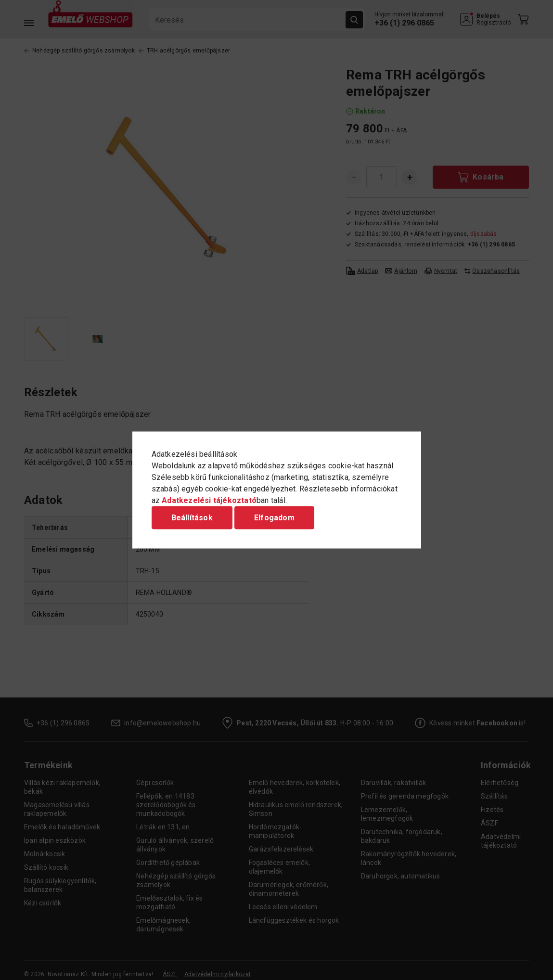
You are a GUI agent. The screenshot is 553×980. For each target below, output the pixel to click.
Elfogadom (274, 518)
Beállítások (192, 518)
